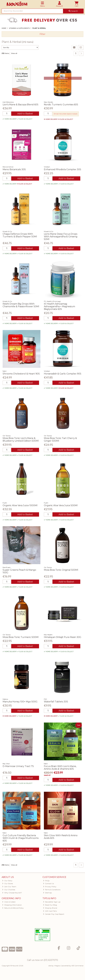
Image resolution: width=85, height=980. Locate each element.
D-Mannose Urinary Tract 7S (18, 766)
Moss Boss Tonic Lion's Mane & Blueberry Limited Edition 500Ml (21, 439)
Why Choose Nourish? (12, 893)
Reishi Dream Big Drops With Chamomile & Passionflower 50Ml (21, 305)
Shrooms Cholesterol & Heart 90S (21, 374)
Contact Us (49, 884)
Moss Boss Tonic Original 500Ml (61, 570)
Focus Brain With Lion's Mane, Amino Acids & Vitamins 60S (60, 768)
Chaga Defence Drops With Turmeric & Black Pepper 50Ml (20, 235)
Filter (42, 34)
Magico (57, 966)
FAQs (46, 881)
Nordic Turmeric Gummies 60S (61, 105)
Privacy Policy (50, 887)
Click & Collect (9, 902)
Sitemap (47, 893)
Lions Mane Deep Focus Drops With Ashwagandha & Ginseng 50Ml (61, 237)
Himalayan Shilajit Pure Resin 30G (63, 637)
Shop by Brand (50, 908)
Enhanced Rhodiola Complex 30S (63, 169)
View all (14, 53)
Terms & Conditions (52, 890)
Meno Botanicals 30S (14, 169)
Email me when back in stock (66, 114)
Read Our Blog (50, 905)
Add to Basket (25, 114)
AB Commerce (77, 966)
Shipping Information (12, 905)
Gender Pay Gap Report (54, 914)
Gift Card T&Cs (50, 911)
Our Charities (9, 890)
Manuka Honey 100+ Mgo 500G (20, 702)
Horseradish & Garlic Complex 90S (63, 374)
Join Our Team (9, 887)
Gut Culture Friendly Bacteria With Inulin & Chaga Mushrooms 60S (21, 838)
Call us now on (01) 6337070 (42, 960)
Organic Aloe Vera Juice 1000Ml (20, 505)
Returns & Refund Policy (13, 908)
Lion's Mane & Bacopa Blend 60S (20, 105)
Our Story (7, 881)
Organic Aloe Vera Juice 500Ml (61, 505)
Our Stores (8, 884)
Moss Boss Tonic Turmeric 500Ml (21, 637)
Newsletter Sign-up (52, 902)
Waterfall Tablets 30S (56, 702)
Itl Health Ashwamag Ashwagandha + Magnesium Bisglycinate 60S (59, 306)
